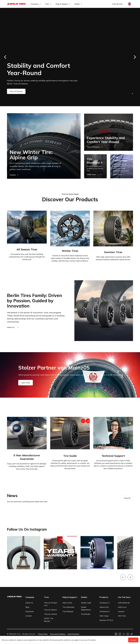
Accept (133, 640)
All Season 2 (105, 611)
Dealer (77, 4)
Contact (29, 616)
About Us (29, 603)
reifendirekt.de (124, 603)
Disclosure (30, 611)
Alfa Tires (122, 616)
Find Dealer (86, 614)
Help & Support (62, 4)
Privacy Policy (43, 634)
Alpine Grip (104, 607)
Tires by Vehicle (50, 614)
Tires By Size (117, 4)
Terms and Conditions (58, 634)
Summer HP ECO (106, 620)
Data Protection (73, 634)
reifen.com (122, 607)
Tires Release (68, 611)
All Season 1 (105, 603)
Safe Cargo (104, 616)
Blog (27, 607)
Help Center (67, 603)
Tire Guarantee (68, 607)
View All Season (16, 91)
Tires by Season (50, 610)
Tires (47, 4)
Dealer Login (86, 603)
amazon (121, 611)
